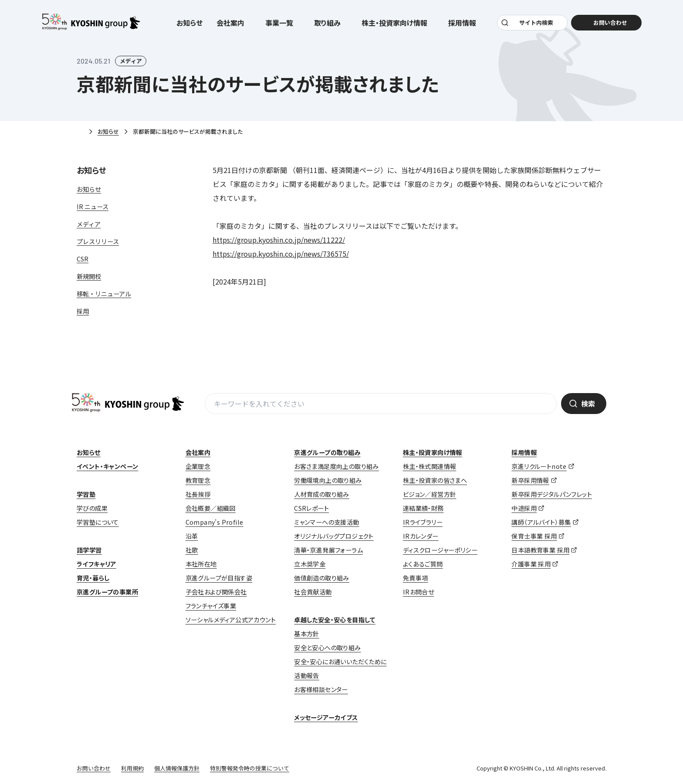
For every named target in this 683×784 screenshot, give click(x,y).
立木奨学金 (310, 564)
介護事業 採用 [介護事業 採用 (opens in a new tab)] (531, 564)
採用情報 (524, 452)
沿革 (192, 536)
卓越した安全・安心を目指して (335, 620)
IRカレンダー (421, 536)
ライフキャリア (96, 564)
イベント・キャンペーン (107, 466)
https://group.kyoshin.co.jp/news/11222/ (279, 240)
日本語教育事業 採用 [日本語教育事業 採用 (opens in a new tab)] (540, 550)
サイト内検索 (536, 22)
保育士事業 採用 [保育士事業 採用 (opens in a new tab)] (534, 536)
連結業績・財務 (423, 508)
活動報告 (307, 675)
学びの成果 (92, 508)
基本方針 (307, 634)
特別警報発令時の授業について (250, 768)
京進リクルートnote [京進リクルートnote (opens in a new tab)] (539, 466)
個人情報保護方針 (177, 768)
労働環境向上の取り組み (328, 480)
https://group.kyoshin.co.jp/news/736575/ (281, 254)
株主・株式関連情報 (430, 466)
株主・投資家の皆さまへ (435, 480)
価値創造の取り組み (322, 578)
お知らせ (189, 23)
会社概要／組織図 (211, 508)
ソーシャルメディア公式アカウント (231, 620)
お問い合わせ (94, 768)
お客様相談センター (321, 689)
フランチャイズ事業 (211, 606)
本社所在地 (201, 564)
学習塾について (98, 522)
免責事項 (416, 578)
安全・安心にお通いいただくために (340, 662)
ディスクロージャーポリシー (440, 550)
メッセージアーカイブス (326, 717)
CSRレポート (311, 508)
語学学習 (89, 550)
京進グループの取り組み (327, 452)
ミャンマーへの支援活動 (326, 522)
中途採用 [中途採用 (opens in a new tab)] (524, 508)
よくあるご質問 (423, 564)
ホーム (80, 132)
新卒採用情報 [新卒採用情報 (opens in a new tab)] (530, 480)
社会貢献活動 (313, 592)
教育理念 (198, 480)
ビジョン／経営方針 (430, 494)
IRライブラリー (423, 522)
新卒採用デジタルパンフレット (552, 494)
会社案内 (198, 452)
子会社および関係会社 (216, 592)
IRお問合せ (418, 592)
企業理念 (198, 466)
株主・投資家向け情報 (433, 452)
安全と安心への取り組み (327, 648)
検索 (588, 404)
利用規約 (132, 768)
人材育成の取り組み (322, 494)
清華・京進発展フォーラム (328, 550)
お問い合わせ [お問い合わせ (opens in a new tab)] (610, 22)
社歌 (192, 550)
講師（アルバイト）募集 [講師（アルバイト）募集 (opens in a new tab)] (541, 522)
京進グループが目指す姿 (219, 578)
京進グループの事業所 (107, 592)
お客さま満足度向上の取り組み (336, 466)
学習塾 (86, 494)
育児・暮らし (93, 578)
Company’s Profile (215, 522)
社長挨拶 (198, 494)
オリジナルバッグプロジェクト (334, 536)
